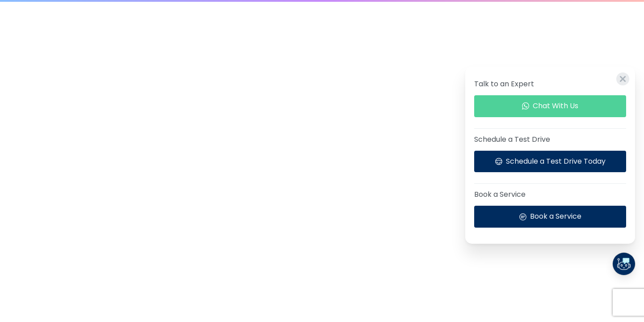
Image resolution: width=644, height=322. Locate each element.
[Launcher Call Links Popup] (624, 264)
